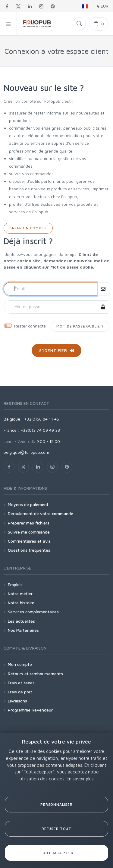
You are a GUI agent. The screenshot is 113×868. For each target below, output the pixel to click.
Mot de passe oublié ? (80, 326)
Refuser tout (56, 829)
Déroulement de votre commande (41, 513)
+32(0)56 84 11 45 (42, 419)
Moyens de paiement (28, 504)
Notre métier (20, 594)
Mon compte (20, 664)
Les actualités (21, 621)
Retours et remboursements (35, 674)
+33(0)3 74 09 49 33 (40, 430)
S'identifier (56, 350)
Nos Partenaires (23, 630)
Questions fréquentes (29, 550)
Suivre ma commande (29, 532)
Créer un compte (28, 228)
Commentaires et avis (29, 541)
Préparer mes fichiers (29, 523)
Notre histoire (21, 603)
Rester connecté (30, 326)
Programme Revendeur (30, 710)
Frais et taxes (21, 683)
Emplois (15, 584)
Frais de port (20, 692)
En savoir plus (80, 779)
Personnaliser (56, 804)
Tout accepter (57, 853)
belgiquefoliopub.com (26, 452)
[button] (8, 24)
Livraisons (17, 701)
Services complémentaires (33, 612)
